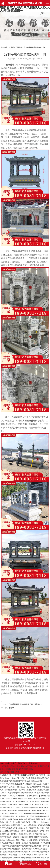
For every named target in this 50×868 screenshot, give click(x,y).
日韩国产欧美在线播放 (37, 828)
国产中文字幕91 (42, 837)
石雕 (20, 68)
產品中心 (25, 863)
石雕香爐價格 (33, 421)
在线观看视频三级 (14, 855)
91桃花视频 (12, 819)
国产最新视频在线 (22, 802)
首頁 (8, 863)
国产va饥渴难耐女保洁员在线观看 (30, 846)
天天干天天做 (22, 813)
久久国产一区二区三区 (18, 787)
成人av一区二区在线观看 (31, 810)
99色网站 (14, 834)
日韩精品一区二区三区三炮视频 (30, 805)
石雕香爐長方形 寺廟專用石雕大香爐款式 (26, 704)
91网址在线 (45, 843)
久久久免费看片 (15, 861)
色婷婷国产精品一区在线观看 (11, 810)
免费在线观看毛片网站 (40, 808)
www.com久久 (5, 784)
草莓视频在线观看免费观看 (36, 819)
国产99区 (22, 790)
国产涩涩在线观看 (11, 790)
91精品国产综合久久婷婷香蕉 (35, 775)
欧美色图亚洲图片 (18, 784)
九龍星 (11, 47)
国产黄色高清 (35, 802)
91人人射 (41, 822)
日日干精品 (4, 828)
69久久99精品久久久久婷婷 (23, 799)
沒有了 (11, 708)
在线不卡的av (21, 840)
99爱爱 (34, 822)
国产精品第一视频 (13, 843)
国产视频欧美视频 (13, 781)
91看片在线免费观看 (23, 822)
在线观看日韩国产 (16, 825)
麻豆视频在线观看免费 (25, 793)
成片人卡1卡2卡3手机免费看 (22, 778)
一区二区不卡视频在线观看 (30, 843)
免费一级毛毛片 (28, 855)
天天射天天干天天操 (17, 858)
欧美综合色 (21, 819)
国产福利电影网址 (40, 799)
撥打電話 (42, 863)
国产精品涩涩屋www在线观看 (36, 858)
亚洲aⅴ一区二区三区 (7, 840)
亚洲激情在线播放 (25, 834)
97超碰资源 (12, 793)
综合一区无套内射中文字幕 (10, 772)
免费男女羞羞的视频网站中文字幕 (33, 831)
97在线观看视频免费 (36, 813)
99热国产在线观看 (13, 831)
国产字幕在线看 (6, 837)
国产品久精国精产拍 (34, 787)
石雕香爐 (10, 65)
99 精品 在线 (39, 793)
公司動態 (19, 47)
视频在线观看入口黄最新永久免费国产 (17, 852)
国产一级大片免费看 (25, 849)
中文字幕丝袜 (18, 775)
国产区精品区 (16, 808)
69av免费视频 (27, 861)
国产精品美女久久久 (40, 834)
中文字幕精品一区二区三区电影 (32, 781)
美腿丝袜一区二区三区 (34, 784)
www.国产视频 (11, 849)
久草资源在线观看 (43, 825)
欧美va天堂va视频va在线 (18, 828)
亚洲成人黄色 (13, 805)
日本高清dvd (27, 808)
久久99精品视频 (29, 825)
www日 (29, 840)
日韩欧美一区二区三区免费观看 (24, 837)
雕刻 (5, 255)
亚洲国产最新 (32, 790)
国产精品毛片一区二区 (24, 816)
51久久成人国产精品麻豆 (17, 796)
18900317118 (30, 745)
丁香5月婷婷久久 (33, 796)
